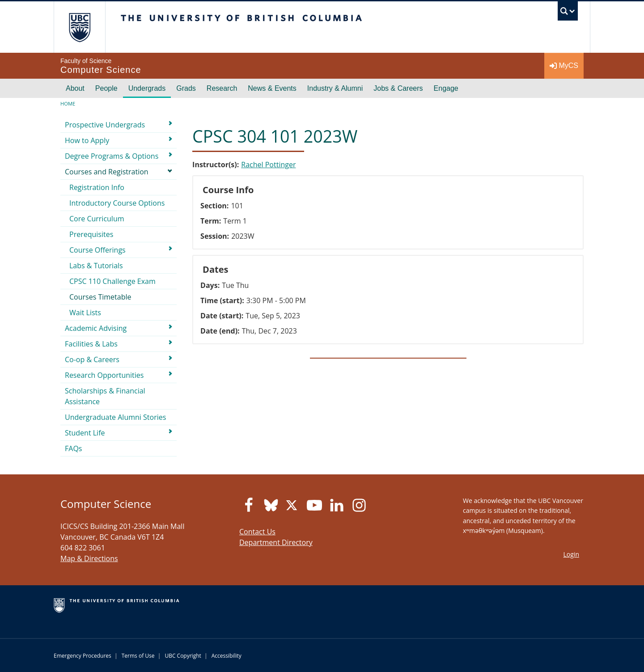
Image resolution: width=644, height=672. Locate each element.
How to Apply (87, 140)
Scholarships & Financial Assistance (105, 396)
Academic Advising (96, 328)
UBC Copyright (183, 656)
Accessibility (227, 656)
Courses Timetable (100, 297)
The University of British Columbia (79, 27)
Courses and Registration (107, 172)
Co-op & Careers (92, 359)
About (75, 88)
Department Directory (276, 542)
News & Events (272, 88)
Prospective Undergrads (105, 125)
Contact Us (257, 532)
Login (571, 554)
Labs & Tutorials (96, 266)
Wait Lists (85, 313)
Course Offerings (97, 250)
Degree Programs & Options (112, 156)
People (106, 88)
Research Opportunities (104, 375)
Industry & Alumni (335, 88)
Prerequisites (91, 234)
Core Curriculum (97, 219)
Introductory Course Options (117, 203)
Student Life (85, 433)
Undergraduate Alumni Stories (115, 417)
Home (68, 104)
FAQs (73, 448)
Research (222, 88)
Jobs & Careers (398, 88)
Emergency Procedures (83, 656)
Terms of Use (138, 656)
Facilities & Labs (91, 344)
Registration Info (97, 187)
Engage (446, 88)
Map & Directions (89, 558)
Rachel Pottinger (268, 165)
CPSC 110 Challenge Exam (112, 281)
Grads (186, 88)
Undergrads (147, 88)
